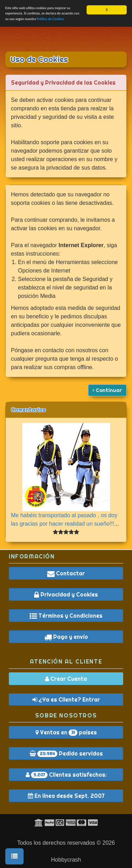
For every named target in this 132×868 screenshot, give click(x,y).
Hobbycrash (66, 860)
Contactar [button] (66, 573)
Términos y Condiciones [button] (66, 616)
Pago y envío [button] (66, 637)
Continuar (107, 390)
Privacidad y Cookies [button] (66, 594)
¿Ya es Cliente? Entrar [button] (66, 699)
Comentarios (28, 410)
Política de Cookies (50, 19)
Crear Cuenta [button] (66, 679)
